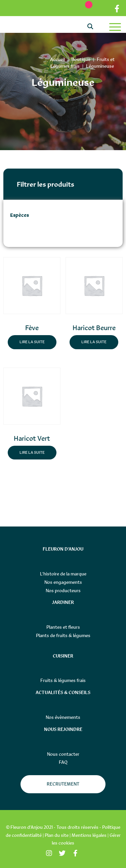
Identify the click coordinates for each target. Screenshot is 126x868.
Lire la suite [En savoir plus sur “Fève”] (32, 342)
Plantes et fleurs (63, 627)
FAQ (63, 762)
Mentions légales (89, 835)
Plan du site (57, 835)
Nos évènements (63, 717)
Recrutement (63, 784)
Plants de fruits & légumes (63, 635)
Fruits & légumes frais (63, 680)
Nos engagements (63, 582)
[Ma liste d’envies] (86, 8)
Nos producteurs (63, 591)
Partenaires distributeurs (104, 9)
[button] (41, 266)
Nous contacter (63, 754)
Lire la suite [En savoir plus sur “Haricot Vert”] (32, 452)
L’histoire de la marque (63, 574)
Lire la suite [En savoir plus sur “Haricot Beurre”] (94, 342)
